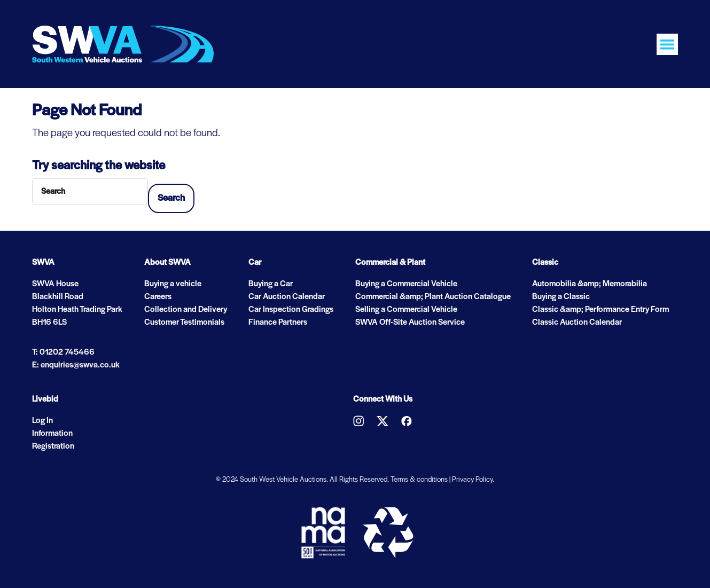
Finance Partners (278, 323)
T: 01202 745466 (63, 352)
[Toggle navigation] (667, 44)
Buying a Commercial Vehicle (406, 284)
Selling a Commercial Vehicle (406, 310)
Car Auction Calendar (287, 297)
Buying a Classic (561, 297)
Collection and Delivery (186, 310)
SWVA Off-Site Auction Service (410, 323)
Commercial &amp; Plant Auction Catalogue (433, 297)
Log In (42, 421)
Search (171, 198)
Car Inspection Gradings (291, 310)
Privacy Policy (472, 480)
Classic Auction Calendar (577, 323)
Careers (158, 297)
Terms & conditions (419, 480)
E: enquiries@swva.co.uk (76, 365)
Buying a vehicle (173, 284)
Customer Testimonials (184, 323)
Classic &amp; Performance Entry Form (600, 310)
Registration (53, 446)
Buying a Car (271, 284)
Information (52, 434)
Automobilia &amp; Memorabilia (590, 284)
